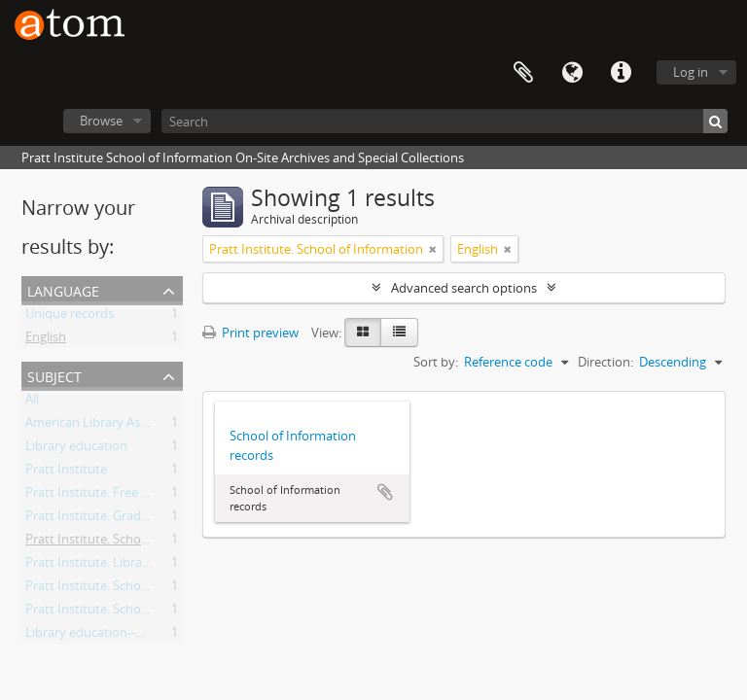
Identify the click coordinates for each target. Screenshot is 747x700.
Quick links (621, 73)
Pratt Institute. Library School (110, 566)
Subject (54, 375)
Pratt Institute (66, 472)
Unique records (70, 317)
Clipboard (523, 73)
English (46, 340)
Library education (76, 449)
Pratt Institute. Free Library (104, 496)
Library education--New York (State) (128, 636)
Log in (691, 72)
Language (572, 73)
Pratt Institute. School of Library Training (142, 612)
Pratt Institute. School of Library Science (141, 589)
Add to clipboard (385, 492)
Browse (101, 121)
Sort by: (436, 362)
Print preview (250, 332)
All (32, 402)
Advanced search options (464, 288)
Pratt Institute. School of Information (132, 542)
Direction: (605, 362)
